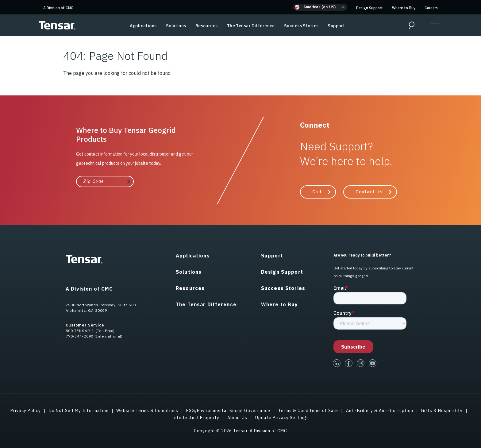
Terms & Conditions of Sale (308, 411)
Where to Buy (404, 8)
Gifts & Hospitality (442, 411)
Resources (207, 26)
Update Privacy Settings (282, 418)
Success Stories (301, 26)
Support (336, 26)
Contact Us (369, 192)
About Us (237, 418)
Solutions (176, 26)
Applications (143, 26)
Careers (431, 8)
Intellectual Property (196, 418)
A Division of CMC (58, 8)
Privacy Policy (26, 411)
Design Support (369, 8)
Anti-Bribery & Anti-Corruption (380, 411)
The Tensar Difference (251, 26)
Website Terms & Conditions (147, 411)
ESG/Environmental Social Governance (228, 411)
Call (317, 192)
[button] (320, 7)
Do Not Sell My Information (79, 411)
